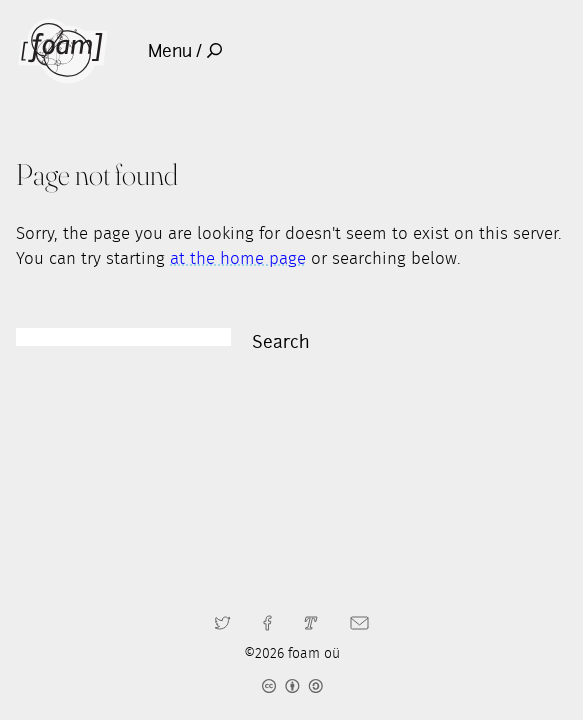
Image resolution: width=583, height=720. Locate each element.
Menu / (185, 51)
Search (280, 342)
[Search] (123, 337)
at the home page (238, 259)
